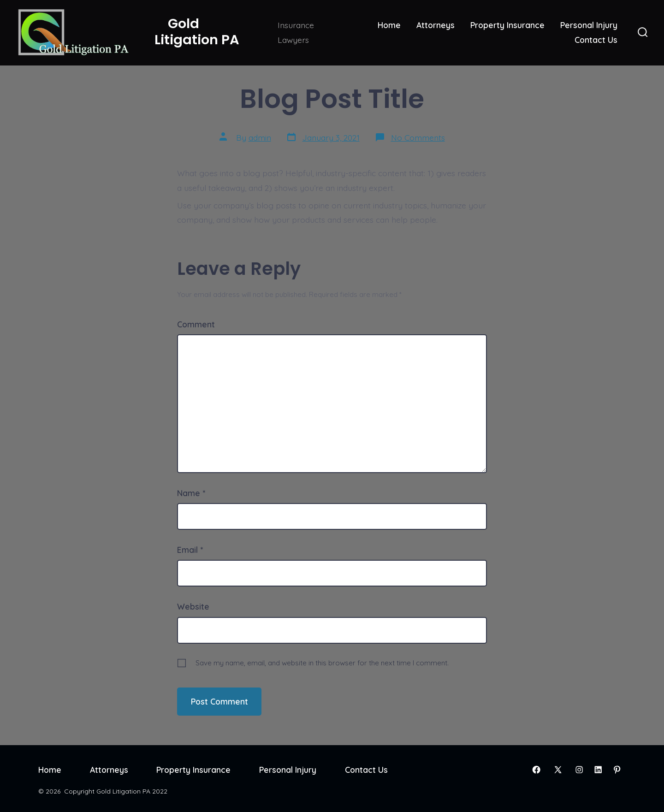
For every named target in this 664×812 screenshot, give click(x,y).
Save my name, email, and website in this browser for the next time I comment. (322, 663)
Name (191, 493)
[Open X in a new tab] (558, 770)
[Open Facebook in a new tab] (536, 770)
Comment (196, 324)
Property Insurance (507, 25)
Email (190, 550)
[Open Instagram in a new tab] (579, 770)
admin (260, 137)
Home (389, 25)
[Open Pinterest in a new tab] (617, 770)
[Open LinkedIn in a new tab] (598, 770)
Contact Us (596, 40)
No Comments (418, 137)
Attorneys (436, 25)
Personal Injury (589, 25)
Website (193, 606)
